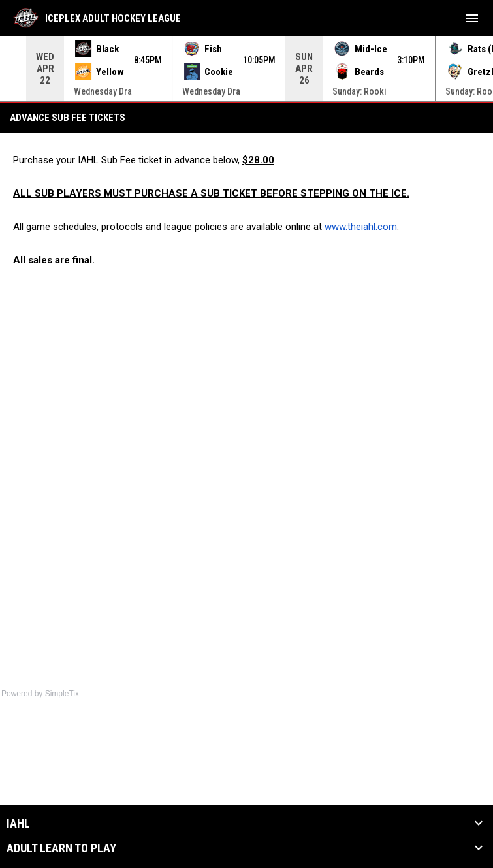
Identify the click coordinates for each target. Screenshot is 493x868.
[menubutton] (472, 18)
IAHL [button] (18, 824)
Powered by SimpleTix (40, 694)
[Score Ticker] (246, 69)
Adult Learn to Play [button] (61, 848)
